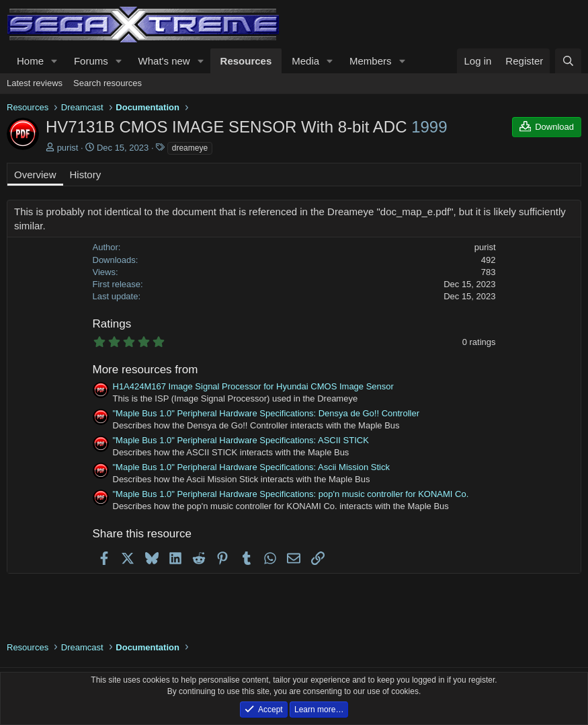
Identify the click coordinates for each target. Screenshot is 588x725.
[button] (54, 61)
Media (305, 61)
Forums (91, 61)
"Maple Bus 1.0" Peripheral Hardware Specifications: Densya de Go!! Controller (266, 413)
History (86, 175)
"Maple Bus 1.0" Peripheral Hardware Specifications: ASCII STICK (241, 440)
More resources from (145, 370)
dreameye (190, 148)
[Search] (568, 61)
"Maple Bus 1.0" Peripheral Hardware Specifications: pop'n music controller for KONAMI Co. (291, 494)
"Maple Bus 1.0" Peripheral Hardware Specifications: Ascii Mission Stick (251, 467)
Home (30, 61)
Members (371, 61)
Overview (35, 175)
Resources (246, 61)
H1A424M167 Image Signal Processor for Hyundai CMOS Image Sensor (253, 386)
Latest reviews (35, 83)
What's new (164, 61)
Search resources (108, 83)
